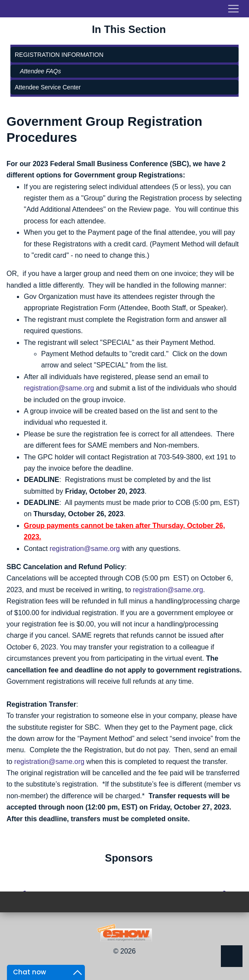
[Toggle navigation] (124, 9)
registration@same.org (59, 388)
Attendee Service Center (48, 87)
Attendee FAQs (40, 71)
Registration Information (59, 55)
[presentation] (23, 882)
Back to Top (232, 956)
